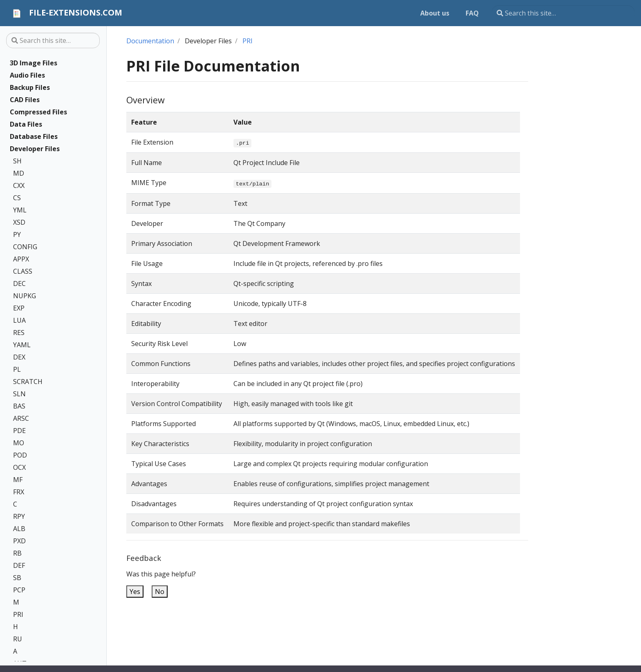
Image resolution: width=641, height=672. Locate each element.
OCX (19, 467)
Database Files (34, 136)
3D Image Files (34, 63)
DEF (19, 565)
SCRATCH (28, 382)
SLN (19, 394)
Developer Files (35, 149)
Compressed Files (38, 112)
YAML (22, 345)
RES (19, 333)
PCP (19, 590)
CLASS (23, 271)
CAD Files (25, 100)
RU (18, 639)
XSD (19, 222)
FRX (19, 492)
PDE (19, 431)
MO (19, 443)
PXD (19, 541)
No (160, 592)
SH (17, 161)
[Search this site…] (563, 13)
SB (17, 578)
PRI (18, 614)
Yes (135, 592)
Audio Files (27, 75)
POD (20, 455)
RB (17, 553)
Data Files (26, 124)
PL (17, 369)
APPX (21, 259)
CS (17, 198)
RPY (19, 516)
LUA (19, 320)
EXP (19, 308)
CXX (19, 185)
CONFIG (25, 247)
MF (18, 480)
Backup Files (30, 87)
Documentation (150, 41)
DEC (19, 284)
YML (20, 210)
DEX (19, 357)
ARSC (21, 418)
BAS (19, 406)
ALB (19, 529)
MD (19, 173)
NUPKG (25, 296)
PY (17, 234)
